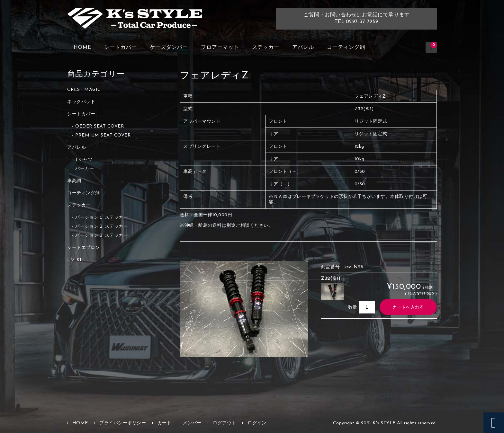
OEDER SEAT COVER (100, 126)
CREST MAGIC (84, 90)
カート (165, 423)
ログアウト (225, 423)
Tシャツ (84, 160)
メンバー (192, 423)
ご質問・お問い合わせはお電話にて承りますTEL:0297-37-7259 (356, 18)
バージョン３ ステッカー (102, 236)
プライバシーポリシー (123, 423)
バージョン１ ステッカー (102, 218)
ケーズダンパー (169, 48)
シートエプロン (84, 248)
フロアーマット (220, 48)
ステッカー (266, 48)
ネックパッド (81, 102)
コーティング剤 (346, 48)
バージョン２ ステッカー (102, 227)
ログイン (257, 423)
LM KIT (76, 260)
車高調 (74, 181)
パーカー (85, 169)
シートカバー (121, 48)
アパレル (303, 48)
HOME (82, 48)
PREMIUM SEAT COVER (103, 135)
